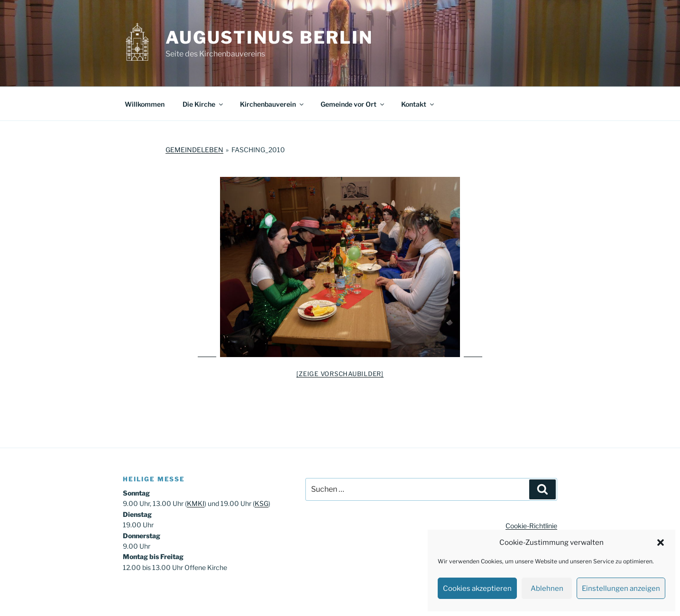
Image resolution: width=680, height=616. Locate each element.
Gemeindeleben (194, 150)
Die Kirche (203, 104)
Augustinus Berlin (269, 37)
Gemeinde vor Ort (353, 104)
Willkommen (145, 104)
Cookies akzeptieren (477, 588)
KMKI (196, 503)
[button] (661, 542)
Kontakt (418, 104)
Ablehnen (547, 588)
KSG (262, 503)
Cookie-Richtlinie (531, 526)
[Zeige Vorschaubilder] (340, 374)
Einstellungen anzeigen (621, 588)
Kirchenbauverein (272, 104)
